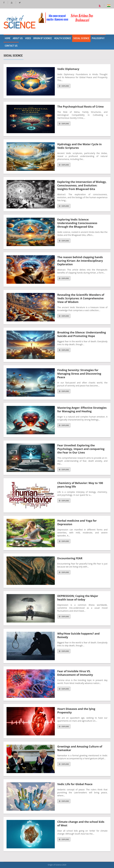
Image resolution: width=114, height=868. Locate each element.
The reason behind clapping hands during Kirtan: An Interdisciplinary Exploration (80, 261)
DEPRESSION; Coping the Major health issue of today (78, 598)
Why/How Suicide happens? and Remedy (78, 635)
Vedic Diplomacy (68, 69)
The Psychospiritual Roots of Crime (80, 107)
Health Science (63, 38)
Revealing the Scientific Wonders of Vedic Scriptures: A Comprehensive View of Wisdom (81, 298)
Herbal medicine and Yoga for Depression (77, 522)
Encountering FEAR (70, 558)
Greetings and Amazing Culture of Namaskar (80, 748)
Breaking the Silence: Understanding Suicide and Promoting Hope (82, 334)
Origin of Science (43, 38)
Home (8, 38)
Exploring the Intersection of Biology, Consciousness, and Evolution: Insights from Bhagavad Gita (82, 185)
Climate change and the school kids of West (81, 824)
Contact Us (11, 46)
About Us (18, 38)
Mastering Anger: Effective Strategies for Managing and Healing (82, 409)
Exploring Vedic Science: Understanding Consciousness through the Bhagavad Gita (77, 223)
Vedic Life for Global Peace (75, 784)
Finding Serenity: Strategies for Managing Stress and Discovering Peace (79, 374)
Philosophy (98, 38)
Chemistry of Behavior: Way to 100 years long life (80, 485)
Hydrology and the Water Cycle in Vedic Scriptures (79, 146)
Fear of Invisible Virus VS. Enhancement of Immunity (75, 673)
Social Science (81, 38)
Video (28, 38)
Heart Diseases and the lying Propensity (76, 711)
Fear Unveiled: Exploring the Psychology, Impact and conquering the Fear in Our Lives (81, 449)
